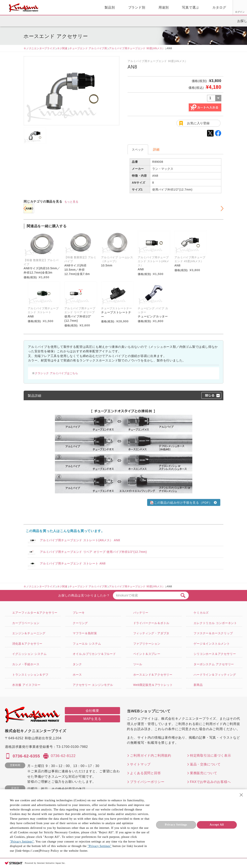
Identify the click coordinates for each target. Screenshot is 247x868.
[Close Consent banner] (241, 795)
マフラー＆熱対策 (85, 633)
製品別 (63, 7)
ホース (77, 675)
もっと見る (71, 202)
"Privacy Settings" (22, 842)
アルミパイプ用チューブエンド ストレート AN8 (73, 563)
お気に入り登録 (198, 123)
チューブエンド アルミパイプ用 (88, 48)
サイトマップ (140, 764)
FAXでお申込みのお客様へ (210, 782)
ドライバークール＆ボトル (151, 623)
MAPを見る (92, 719)
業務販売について (204, 773)
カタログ (172, 7)
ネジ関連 (62, 48)
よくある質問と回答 (145, 773)
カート (241, 8)
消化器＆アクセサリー (27, 644)
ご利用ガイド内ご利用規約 (151, 755)
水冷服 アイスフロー (26, 685)
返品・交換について (205, 764)
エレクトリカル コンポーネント (215, 623)
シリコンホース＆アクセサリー (215, 654)
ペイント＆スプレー (147, 654)
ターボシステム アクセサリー (214, 664)
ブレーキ (79, 613)
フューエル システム (87, 644)
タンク (77, 664)
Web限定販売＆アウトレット (153, 685)
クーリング (80, 623)
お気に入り (209, 12)
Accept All (217, 825)
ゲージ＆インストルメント (212, 644)
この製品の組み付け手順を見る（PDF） (181, 502)
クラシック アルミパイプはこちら (56, 373)
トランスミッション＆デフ (30, 675)
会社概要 (92, 711)
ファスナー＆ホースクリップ (213, 633)
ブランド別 (90, 7)
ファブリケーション (147, 644)
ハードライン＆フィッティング (215, 675)
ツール (138, 664)
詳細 (156, 149)
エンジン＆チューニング (29, 633)
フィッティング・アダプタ (151, 633)
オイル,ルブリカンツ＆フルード (94, 654)
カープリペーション (26, 623)
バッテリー (141, 613)
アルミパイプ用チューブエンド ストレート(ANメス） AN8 (80, 540)
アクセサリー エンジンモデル (93, 685)
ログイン (194, 12)
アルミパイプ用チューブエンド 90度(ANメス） (137, 48)
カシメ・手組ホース (26, 664)
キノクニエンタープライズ (39, 48)
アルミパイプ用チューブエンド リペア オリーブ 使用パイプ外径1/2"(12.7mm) (93, 552)
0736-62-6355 (26, 756)
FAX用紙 (224, 12)
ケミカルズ (201, 613)
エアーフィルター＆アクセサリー (35, 613)
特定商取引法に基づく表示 (211, 755)
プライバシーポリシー (147, 782)
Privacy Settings (176, 825)
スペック (138, 150)
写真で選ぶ (144, 7)
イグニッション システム (29, 654)
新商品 (198, 685)
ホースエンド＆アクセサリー (153, 675)
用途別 (117, 7)
